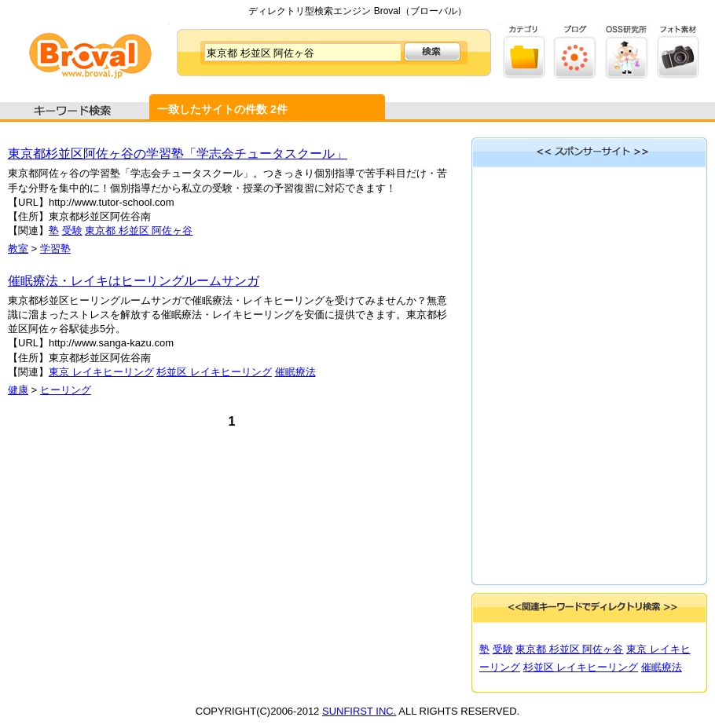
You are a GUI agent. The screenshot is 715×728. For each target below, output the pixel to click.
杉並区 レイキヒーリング (214, 372)
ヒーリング (66, 390)
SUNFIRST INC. (359, 711)
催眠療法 (295, 372)
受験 (72, 230)
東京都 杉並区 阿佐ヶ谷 (139, 230)
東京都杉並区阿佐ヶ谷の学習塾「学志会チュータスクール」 (178, 154)
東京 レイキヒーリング (101, 372)
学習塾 (55, 249)
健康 (18, 390)
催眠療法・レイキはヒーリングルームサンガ (134, 281)
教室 (18, 249)
